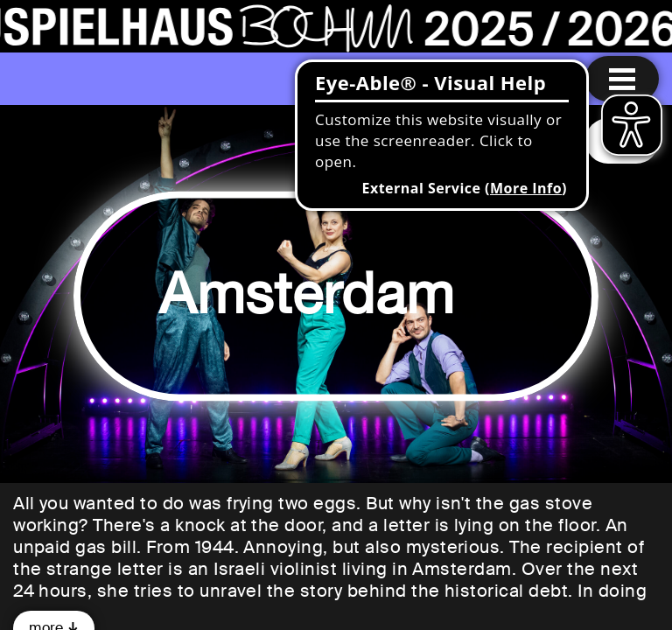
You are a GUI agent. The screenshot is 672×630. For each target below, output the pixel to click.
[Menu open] (622, 79)
